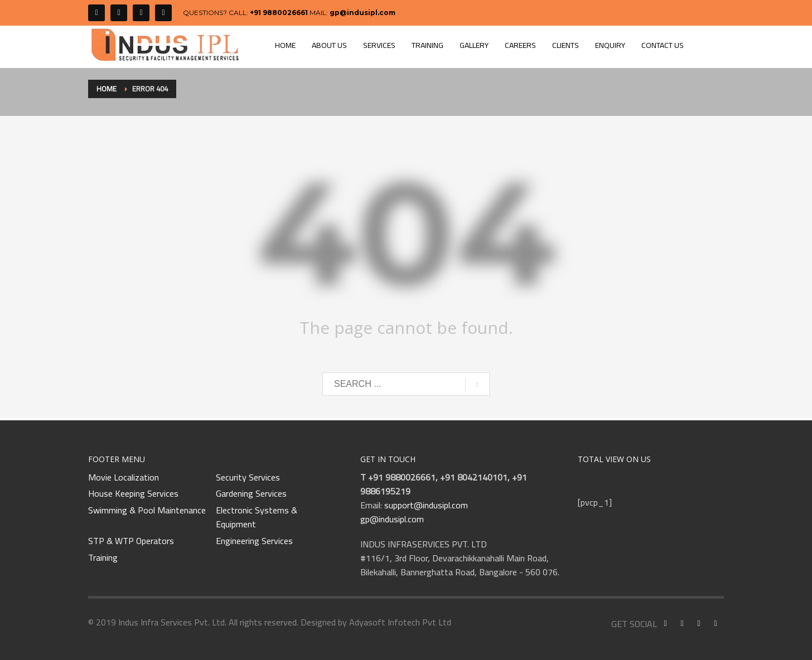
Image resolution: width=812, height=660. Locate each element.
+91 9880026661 (279, 13)
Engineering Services (254, 541)
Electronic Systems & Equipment (257, 518)
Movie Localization (124, 478)
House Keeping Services (133, 494)
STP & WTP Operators (131, 541)
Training (103, 558)
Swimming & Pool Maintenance (147, 511)
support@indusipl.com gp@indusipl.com (414, 512)
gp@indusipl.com (362, 13)
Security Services (248, 478)
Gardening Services (251, 494)
